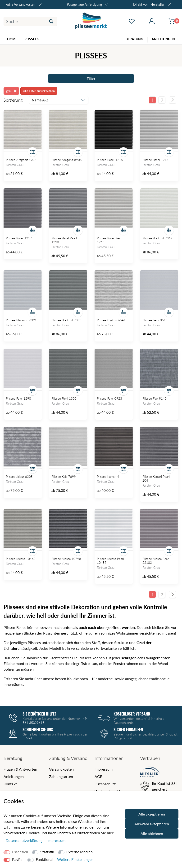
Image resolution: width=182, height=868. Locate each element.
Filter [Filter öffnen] (91, 78)
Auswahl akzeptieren (152, 824)
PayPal (18, 859)
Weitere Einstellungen (75, 859)
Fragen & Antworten (20, 769)
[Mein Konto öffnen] (152, 21)
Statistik (47, 852)
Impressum (104, 769)
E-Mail (27, 738)
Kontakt (10, 784)
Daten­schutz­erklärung (25, 840)
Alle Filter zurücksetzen (39, 91)
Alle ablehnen (152, 833)
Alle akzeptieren (152, 814)
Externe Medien (80, 852)
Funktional (45, 859)
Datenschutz (105, 784)
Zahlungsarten (61, 776)
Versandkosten (61, 769)
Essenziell (20, 852)
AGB (98, 776)
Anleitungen (14, 776)
